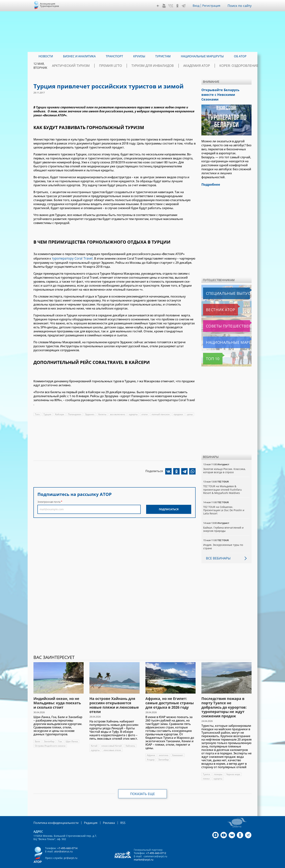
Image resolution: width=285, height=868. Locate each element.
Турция (47, 414)
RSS (114, 816)
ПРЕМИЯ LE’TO (127, 66)
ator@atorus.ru (63, 844)
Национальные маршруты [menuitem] (202, 56)
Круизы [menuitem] (139, 56)
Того (37, 414)
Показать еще (143, 787)
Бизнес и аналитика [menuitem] (79, 56)
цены (191, 414)
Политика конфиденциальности (53, 816)
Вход (197, 6)
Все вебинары (217, 551)
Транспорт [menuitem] (114, 56)
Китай (94, 739)
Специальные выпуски (220, 286)
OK (178, 6)
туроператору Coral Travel (70, 258)
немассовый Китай (112, 739)
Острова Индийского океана (50, 739)
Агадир (151, 753)
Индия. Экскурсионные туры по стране (223, 540)
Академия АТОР (199, 66)
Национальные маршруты (222, 335)
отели (145, 414)
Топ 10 (209, 352)
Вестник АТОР (213, 303)
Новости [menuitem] (46, 56)
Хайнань (131, 739)
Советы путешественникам (223, 319)
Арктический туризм (94, 66)
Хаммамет (178, 748)
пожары (218, 767)
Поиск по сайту (240, 6)
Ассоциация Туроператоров (50, 5)
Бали (38, 734)
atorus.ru (218, 865)
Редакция (85, 816)
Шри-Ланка (72, 734)
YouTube (165, 6)
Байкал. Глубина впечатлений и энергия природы (223, 522)
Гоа (60, 734)
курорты (134, 414)
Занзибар (49, 734)
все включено (118, 414)
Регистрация (213, 6)
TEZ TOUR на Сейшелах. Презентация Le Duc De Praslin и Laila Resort (224, 503)
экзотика (164, 748)
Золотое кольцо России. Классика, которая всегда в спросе (225, 464)
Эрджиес (90, 414)
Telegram (184, 6)
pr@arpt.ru (71, 851)
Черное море (233, 767)
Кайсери (60, 414)
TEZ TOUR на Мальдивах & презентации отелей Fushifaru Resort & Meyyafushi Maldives (222, 483)
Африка (151, 748)
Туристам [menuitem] (163, 56)
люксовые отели (113, 743)
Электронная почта (49, 501)
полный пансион (162, 414)
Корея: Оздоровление (234, 66)
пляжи (206, 772)
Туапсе (207, 767)
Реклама (101, 816)
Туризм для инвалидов (162, 66)
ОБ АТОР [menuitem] (240, 56)
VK (172, 6)
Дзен (159, 6)
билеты (103, 414)
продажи (179, 414)
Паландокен (75, 414)
